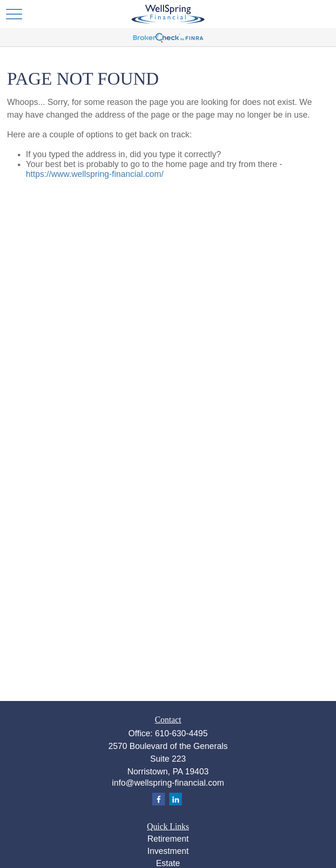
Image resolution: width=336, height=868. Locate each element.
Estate (168, 863)
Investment (168, 851)
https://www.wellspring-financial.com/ (95, 174)
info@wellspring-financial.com (168, 783)
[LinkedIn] (176, 799)
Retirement (168, 839)
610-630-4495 (181, 733)
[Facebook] (159, 799)
